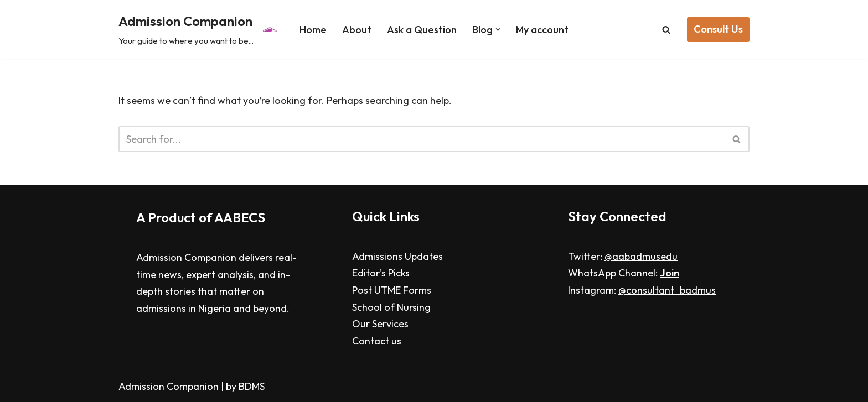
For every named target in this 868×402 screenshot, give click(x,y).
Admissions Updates (397, 256)
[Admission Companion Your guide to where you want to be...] (199, 30)
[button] (498, 30)
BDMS (252, 386)
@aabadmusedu (641, 256)
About (357, 30)
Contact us (377, 341)
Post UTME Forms (392, 290)
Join (670, 273)
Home (313, 30)
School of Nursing (391, 307)
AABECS (240, 217)
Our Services (380, 324)
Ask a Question (422, 30)
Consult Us (718, 29)
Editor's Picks (381, 273)
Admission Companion (170, 386)
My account (542, 30)
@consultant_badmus (667, 290)
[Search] (666, 30)
